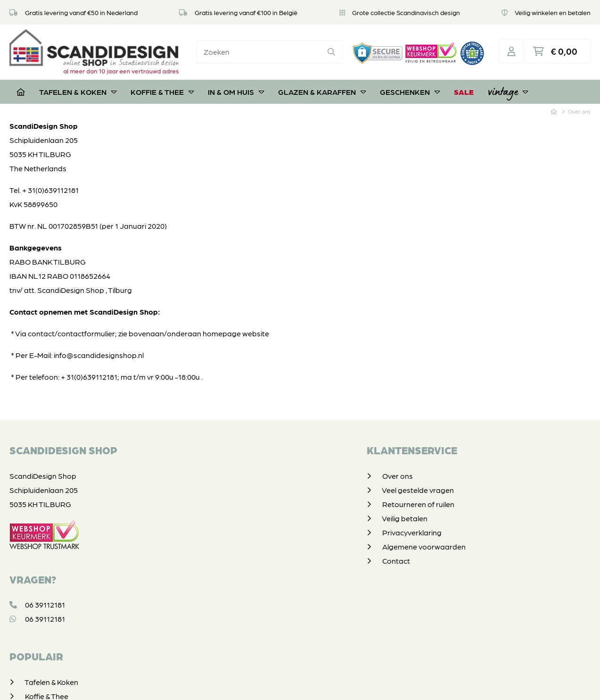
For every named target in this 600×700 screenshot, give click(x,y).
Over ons (234, 468)
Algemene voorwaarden (260, 538)
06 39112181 (37, 597)
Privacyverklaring (248, 524)
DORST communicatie (428, 683)
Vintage (508, 83)
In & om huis (236, 84)
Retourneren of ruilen (255, 496)
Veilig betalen (241, 510)
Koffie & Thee (162, 84)
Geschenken (410, 84)
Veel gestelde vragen (254, 482)
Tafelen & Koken (78, 84)
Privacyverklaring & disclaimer (298, 683)
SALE (464, 84)
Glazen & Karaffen (322, 84)
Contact (233, 553)
